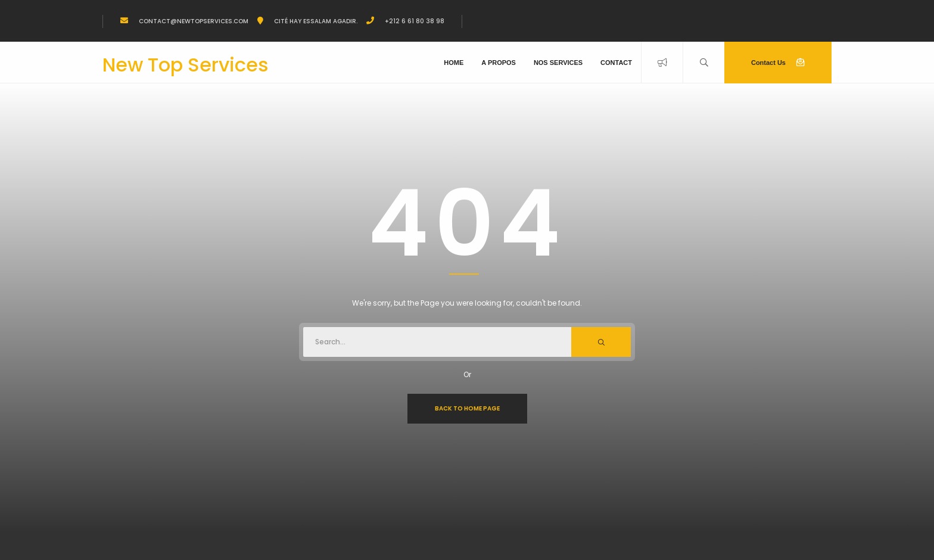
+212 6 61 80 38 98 (414, 21)
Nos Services (558, 63)
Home (454, 63)
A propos (499, 63)
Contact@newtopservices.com (193, 21)
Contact (616, 63)
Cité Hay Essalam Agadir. (315, 21)
